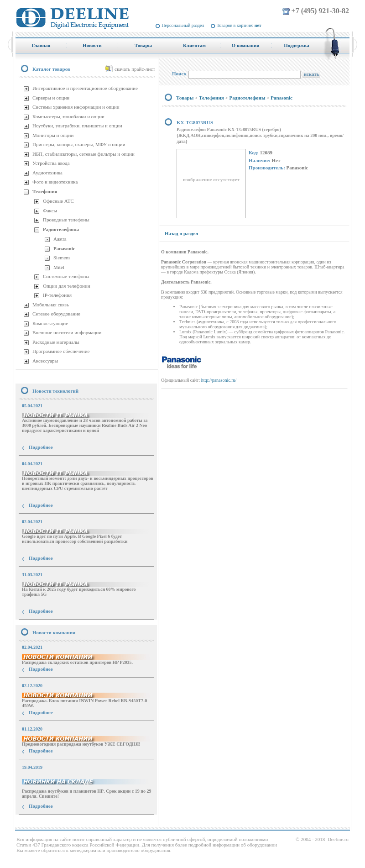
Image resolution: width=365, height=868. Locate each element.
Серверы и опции (51, 98)
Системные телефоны (66, 276)
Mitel (59, 267)
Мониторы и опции (53, 135)
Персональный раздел (183, 25)
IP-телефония (57, 295)
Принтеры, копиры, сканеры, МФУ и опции (79, 144)
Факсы (50, 210)
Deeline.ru (338, 839)
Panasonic (64, 248)
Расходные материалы (56, 342)
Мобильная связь (51, 305)
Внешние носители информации (67, 332)
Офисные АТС (58, 201)
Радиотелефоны (61, 229)
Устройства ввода (51, 163)
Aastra (60, 239)
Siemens (62, 258)
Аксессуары (45, 361)
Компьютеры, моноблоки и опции (68, 116)
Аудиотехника (47, 173)
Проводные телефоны (66, 220)
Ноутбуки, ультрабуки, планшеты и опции (77, 126)
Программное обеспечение (61, 351)
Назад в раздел (181, 233)
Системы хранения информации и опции (76, 107)
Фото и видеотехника (55, 182)
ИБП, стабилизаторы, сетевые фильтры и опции (83, 154)
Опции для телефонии (67, 286)
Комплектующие (50, 323)
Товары (185, 98)
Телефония (45, 191)
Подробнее (41, 447)
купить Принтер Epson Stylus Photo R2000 (56, 823)
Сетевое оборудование (56, 314)
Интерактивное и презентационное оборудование (85, 88)
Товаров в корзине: (239, 25)
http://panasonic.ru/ (219, 380)
